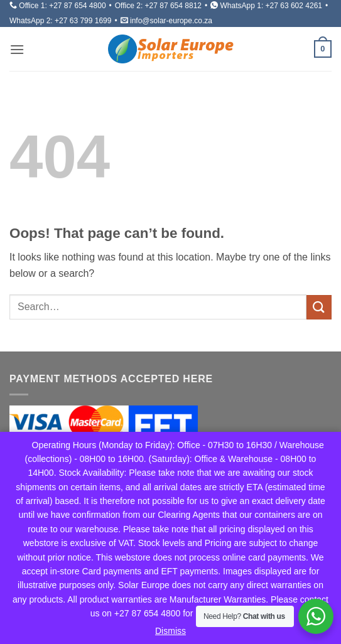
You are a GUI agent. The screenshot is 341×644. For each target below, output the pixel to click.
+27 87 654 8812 (173, 6)
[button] (17, 49)
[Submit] (319, 307)
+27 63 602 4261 (294, 6)
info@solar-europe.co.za (171, 21)
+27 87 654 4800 (77, 6)
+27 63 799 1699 (83, 21)
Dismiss (170, 631)
